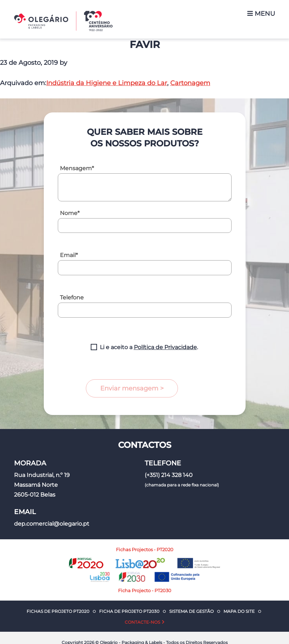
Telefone (72, 297)
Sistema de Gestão (191, 611)
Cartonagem (190, 83)
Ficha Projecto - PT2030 (145, 590)
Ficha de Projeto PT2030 (129, 611)
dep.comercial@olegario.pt (52, 524)
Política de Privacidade (165, 347)
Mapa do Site (239, 611)
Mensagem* (77, 168)
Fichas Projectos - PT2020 (145, 549)
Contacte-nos (142, 622)
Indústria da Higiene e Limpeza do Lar (107, 83)
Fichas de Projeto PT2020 (58, 611)
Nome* (70, 213)
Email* (69, 255)
